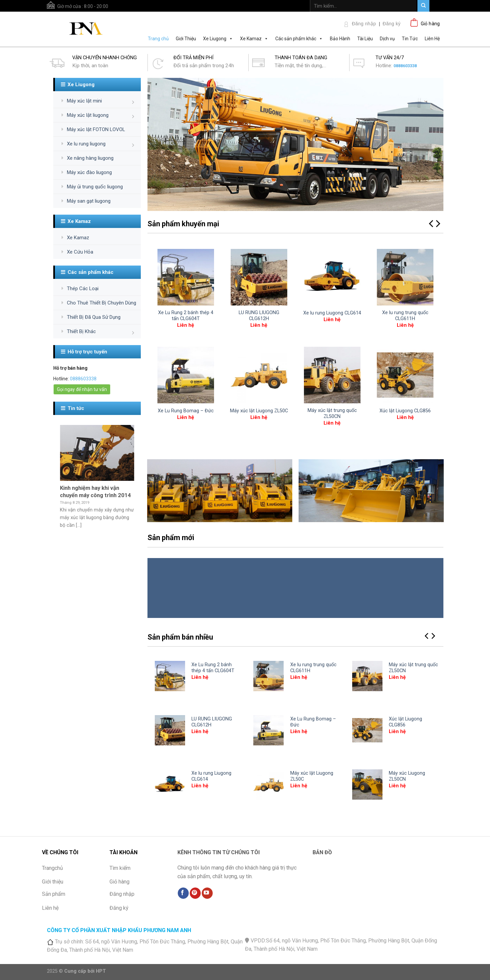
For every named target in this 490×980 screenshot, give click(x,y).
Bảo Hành (340, 39)
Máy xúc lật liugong (88, 115)
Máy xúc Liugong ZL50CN (407, 776)
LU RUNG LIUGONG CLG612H (259, 316)
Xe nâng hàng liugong (90, 158)
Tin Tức (410, 39)
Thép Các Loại (83, 289)
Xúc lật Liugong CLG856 (405, 411)
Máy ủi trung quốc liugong (95, 187)
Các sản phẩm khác (299, 38)
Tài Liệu (365, 39)
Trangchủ (52, 868)
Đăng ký (391, 24)
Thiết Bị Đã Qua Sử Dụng (94, 317)
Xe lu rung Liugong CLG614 (332, 313)
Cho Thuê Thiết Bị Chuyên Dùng (102, 303)
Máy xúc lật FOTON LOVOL (96, 129)
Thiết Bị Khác (81, 331)
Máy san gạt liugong (89, 201)
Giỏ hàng (120, 882)
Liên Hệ (432, 39)
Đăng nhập (364, 24)
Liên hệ (50, 908)
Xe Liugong (218, 38)
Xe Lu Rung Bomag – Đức (186, 411)
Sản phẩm (54, 894)
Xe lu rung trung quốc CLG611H (405, 316)
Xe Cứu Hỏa (80, 252)
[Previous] (427, 636)
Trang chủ (158, 39)
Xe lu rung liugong (86, 144)
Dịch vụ (387, 39)
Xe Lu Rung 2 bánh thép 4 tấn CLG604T (186, 316)
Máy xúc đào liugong (89, 172)
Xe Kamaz (254, 38)
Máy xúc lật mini (84, 101)
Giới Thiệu (186, 39)
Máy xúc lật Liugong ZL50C (259, 411)
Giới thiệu (53, 882)
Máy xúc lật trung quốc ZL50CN (332, 414)
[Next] (437, 224)
